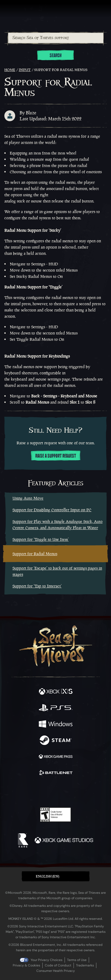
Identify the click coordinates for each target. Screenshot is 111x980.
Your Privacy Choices (47, 960)
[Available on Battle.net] (56, 773)
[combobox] (55, 38)
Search (56, 56)
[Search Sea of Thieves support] (56, 38)
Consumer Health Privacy (56, 971)
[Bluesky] (93, 792)
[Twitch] (39, 792)
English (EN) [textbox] (47, 876)
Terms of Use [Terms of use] (77, 960)
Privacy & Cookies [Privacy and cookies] (26, 965)
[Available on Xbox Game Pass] (56, 757)
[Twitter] (27, 791)
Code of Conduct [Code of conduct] (58, 965)
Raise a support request (56, 456)
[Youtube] (55, 792)
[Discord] (71, 792)
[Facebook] (16, 791)
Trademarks (85, 965)
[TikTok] (82, 792)
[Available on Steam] (56, 741)
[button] (56, 876)
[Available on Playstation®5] (56, 708)
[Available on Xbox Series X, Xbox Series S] (56, 692)
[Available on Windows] (56, 725)
